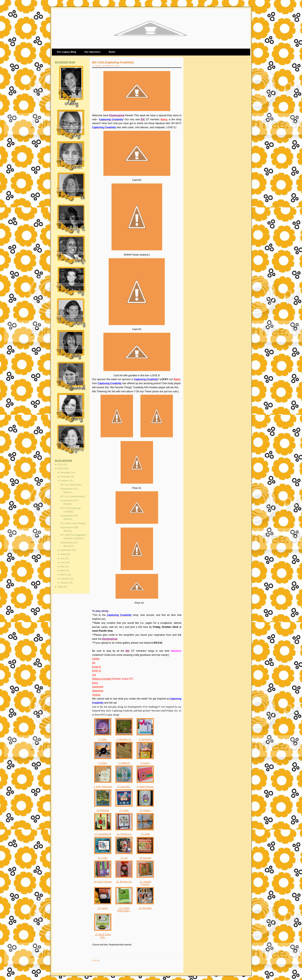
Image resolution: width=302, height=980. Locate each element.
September (66, 550)
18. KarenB (145, 858)
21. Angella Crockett (145, 883)
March (64, 575)
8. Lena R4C (124, 787)
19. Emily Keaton (103, 882)
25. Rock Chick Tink (103, 936)
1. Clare (103, 739)
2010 (60, 468)
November (66, 477)
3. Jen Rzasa (145, 739)
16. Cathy (103, 858)
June (63, 562)
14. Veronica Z (124, 834)
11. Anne (124, 810)
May (63, 566)
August (64, 554)
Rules (112, 52)
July (63, 558)
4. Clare (103, 763)
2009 (60, 587)
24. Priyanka (145, 908)
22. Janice (103, 908)
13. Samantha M (103, 834)
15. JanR (145, 834)
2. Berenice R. (124, 739)
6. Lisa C (145, 763)
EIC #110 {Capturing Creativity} (113, 62)
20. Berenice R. (124, 882)
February (65, 579)
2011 (60, 464)
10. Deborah (103, 810)
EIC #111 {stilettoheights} (73, 496)
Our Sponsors (92, 52)
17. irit (124, 858)
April (63, 571)
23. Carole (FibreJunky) (124, 910)
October (65, 481)
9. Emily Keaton (145, 787)
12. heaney (145, 810)
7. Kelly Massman (103, 787)
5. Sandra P (124, 763)
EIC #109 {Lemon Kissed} (73, 523)
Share (95, 960)
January (65, 583)
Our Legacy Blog (66, 52)
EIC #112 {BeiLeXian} (71, 485)
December (66, 472)
